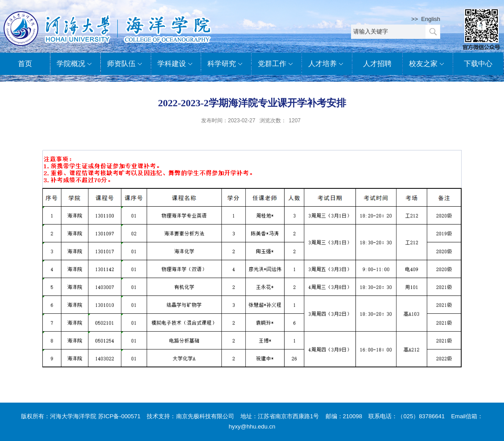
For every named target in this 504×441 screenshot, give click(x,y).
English (431, 19)
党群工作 (277, 64)
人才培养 (327, 64)
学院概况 (75, 64)
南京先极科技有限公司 (205, 416)
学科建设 (176, 64)
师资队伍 (126, 64)
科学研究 (226, 64)
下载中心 (478, 64)
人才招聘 (377, 64)
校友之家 (428, 64)
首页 (25, 64)
